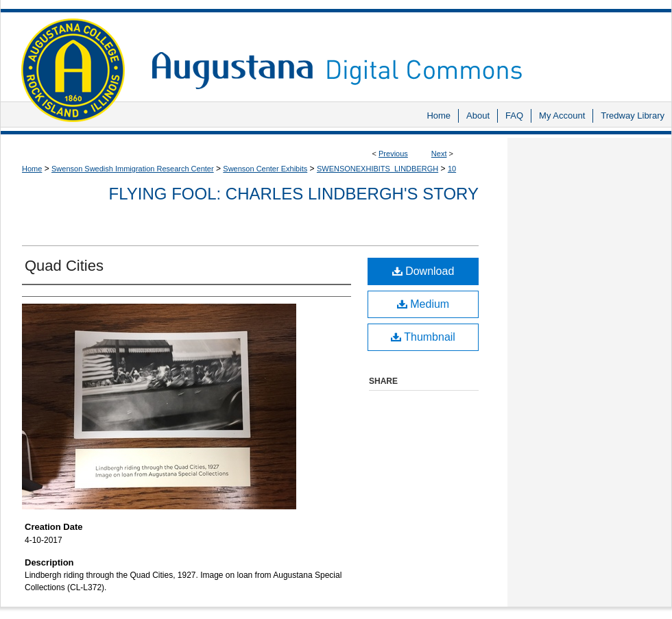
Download (423, 271)
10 (452, 169)
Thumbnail (423, 337)
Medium (423, 304)
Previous (393, 154)
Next (439, 154)
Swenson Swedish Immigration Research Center (133, 169)
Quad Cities (64, 266)
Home (32, 169)
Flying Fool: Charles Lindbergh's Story (294, 194)
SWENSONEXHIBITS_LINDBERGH (377, 169)
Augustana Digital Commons (405, 51)
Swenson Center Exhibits (265, 169)
